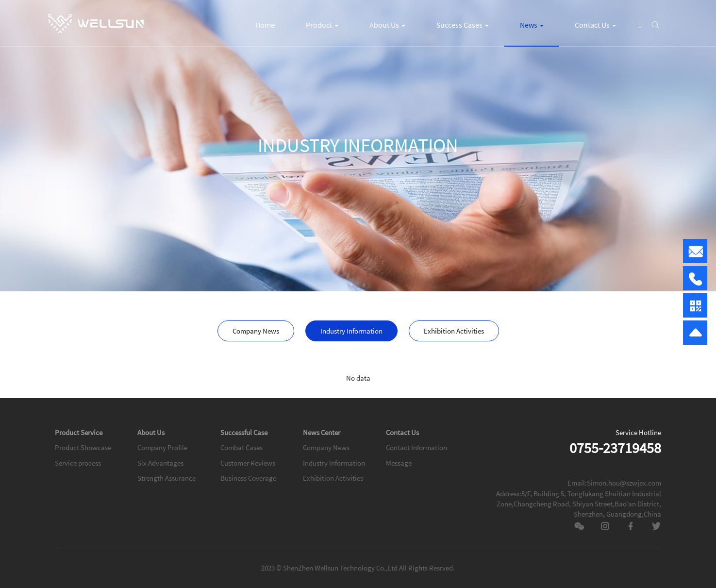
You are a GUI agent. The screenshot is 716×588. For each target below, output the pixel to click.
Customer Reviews (248, 463)
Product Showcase (83, 447)
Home (265, 25)
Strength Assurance (167, 478)
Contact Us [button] (595, 25)
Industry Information (351, 331)
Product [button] (322, 25)
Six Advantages (160, 463)
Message (399, 463)
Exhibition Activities (454, 331)
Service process (78, 463)
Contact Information (416, 447)
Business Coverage (248, 478)
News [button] (532, 25)
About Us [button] (387, 25)
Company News (256, 331)
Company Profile (162, 447)
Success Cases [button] (463, 25)
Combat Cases (241, 447)
